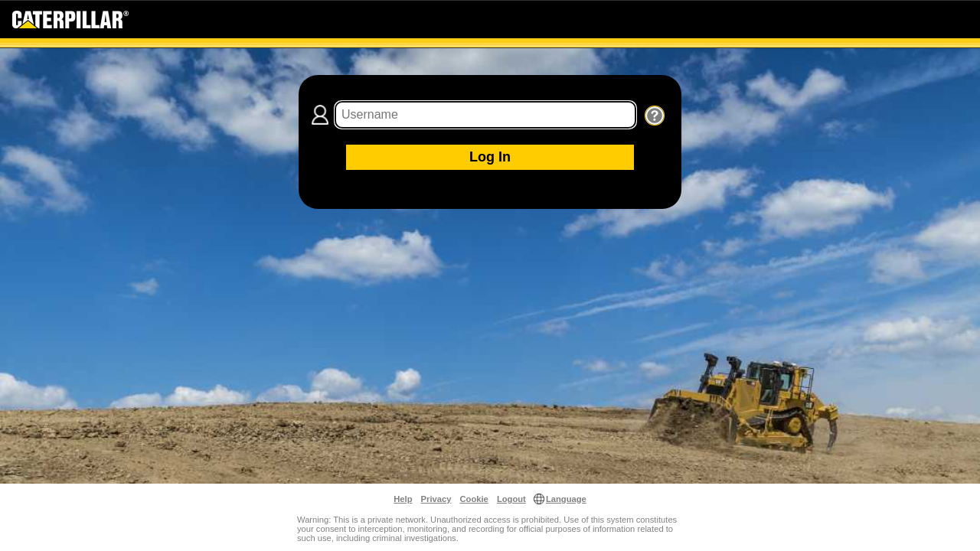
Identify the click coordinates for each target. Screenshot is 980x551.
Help (403, 499)
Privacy (436, 499)
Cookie (474, 499)
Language (566, 499)
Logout (511, 499)
